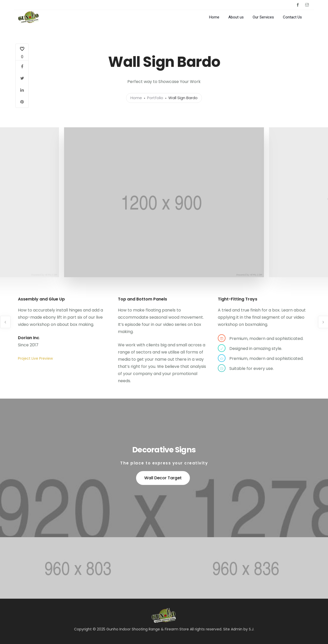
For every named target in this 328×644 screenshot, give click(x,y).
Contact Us (292, 17)
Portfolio (155, 98)
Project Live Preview (35, 358)
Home (214, 17)
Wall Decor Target (163, 478)
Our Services (263, 17)
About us (236, 17)
